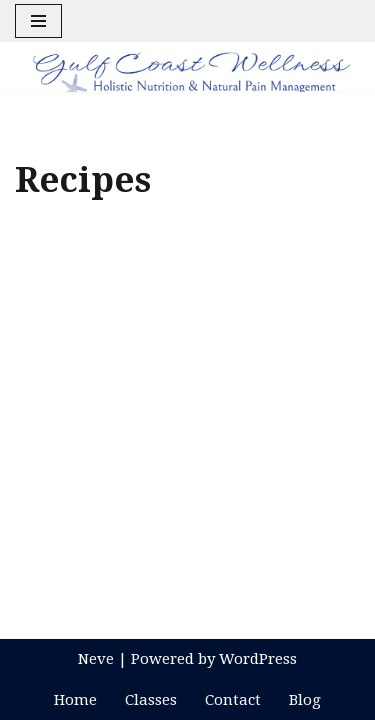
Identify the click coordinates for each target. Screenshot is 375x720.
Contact (233, 700)
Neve (96, 659)
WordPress (258, 659)
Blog (305, 700)
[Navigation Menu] (38, 21)
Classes (151, 700)
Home (75, 700)
